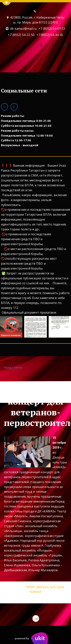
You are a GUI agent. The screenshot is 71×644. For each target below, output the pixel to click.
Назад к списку (12, 368)
